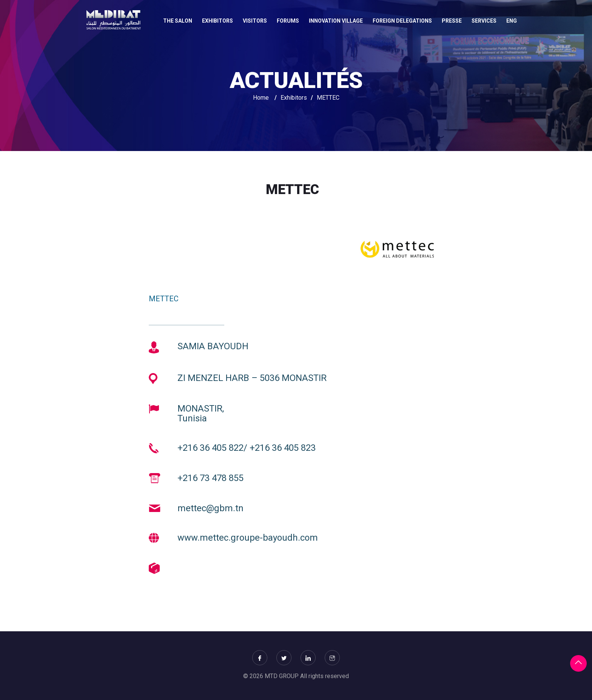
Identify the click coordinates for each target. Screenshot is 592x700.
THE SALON (178, 21)
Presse (452, 21)
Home (261, 98)
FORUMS (288, 21)
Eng (512, 21)
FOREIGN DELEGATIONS (402, 21)
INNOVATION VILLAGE (336, 21)
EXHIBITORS (217, 21)
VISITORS (255, 21)
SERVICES (484, 21)
